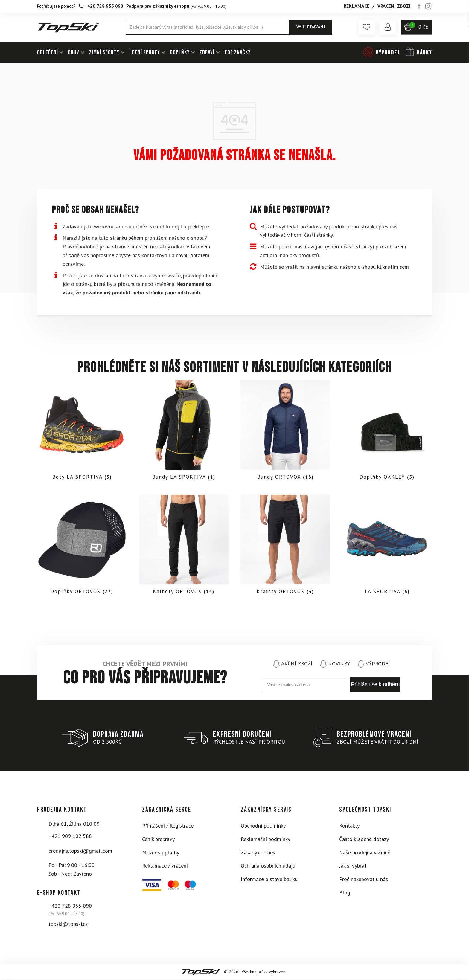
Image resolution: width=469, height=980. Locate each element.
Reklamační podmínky (265, 840)
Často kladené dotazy (364, 840)
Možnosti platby (161, 854)
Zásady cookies (258, 854)
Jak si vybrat (353, 867)
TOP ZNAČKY (237, 52)
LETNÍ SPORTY (145, 52)
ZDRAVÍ (207, 52)
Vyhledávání (311, 27)
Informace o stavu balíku (269, 880)
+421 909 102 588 (70, 837)
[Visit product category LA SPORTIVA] (387, 547)
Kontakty (349, 827)
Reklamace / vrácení (165, 867)
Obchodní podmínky (263, 827)
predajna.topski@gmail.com (80, 852)
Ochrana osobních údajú (268, 867)
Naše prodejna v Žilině (365, 854)
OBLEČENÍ (48, 52)
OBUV (74, 52)
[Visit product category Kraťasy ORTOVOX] (285, 547)
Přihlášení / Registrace (168, 827)
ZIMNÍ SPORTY (104, 52)
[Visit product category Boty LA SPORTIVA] (82, 432)
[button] (366, 27)
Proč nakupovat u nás (364, 880)
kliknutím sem (393, 267)
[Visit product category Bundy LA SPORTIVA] (184, 432)
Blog (345, 894)
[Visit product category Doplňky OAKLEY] (387, 432)
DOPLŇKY (180, 52)
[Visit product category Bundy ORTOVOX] (285, 432)
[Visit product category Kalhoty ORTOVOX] (184, 547)
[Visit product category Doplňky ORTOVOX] (82, 547)
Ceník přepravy (158, 840)
